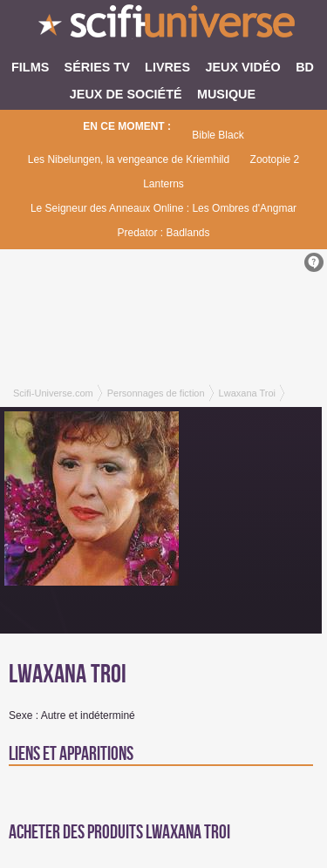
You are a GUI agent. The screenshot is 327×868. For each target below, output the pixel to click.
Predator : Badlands (163, 233)
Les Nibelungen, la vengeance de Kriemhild (129, 159)
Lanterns (163, 184)
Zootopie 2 (275, 159)
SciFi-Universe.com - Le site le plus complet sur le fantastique (163, 26)
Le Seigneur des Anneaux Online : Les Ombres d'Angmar (163, 208)
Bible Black (218, 135)
